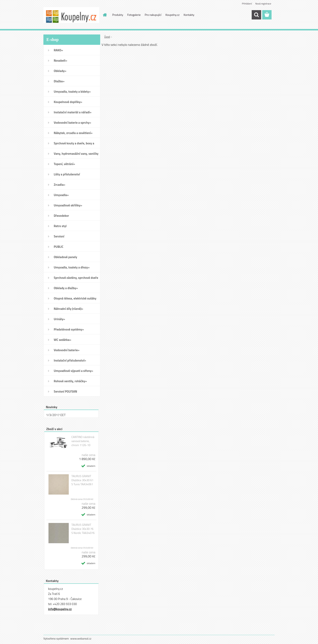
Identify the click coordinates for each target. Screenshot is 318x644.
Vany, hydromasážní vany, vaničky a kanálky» (76, 155)
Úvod (107, 37)
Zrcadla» (60, 185)
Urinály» (59, 319)
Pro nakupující (153, 15)
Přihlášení (247, 4)
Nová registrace (263, 4)
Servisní (59, 236)
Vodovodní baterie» (67, 350)
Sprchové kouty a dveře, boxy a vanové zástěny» (74, 145)
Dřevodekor (61, 216)
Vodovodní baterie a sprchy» (72, 123)
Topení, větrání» (64, 164)
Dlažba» (59, 81)
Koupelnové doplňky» (68, 102)
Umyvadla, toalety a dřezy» (72, 267)
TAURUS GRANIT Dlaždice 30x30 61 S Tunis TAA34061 (82, 480)
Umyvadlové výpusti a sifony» (73, 371)
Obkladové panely (65, 257)
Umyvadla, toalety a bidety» (72, 92)
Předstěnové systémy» (69, 329)
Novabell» (60, 61)
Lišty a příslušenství (67, 174)
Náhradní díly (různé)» (68, 309)
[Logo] (71, 15)
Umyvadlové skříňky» (68, 205)
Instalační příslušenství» (70, 360)
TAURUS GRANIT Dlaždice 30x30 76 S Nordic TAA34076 (83, 529)
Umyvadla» (61, 195)
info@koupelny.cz (60, 609)
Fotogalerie (134, 15)
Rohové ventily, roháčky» (70, 381)
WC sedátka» (62, 340)
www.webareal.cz (81, 638)
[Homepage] (105, 15)
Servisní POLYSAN (65, 391)
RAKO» (58, 50)
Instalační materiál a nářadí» (73, 112)
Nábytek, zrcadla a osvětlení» (73, 133)
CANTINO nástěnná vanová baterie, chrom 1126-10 (83, 441)
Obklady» (60, 71)
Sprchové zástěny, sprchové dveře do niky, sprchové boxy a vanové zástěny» (76, 279)
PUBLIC (59, 247)
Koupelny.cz (172, 15)
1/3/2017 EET (56, 415)
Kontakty (189, 15)
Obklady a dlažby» (66, 288)
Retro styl (60, 226)
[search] (256, 15)
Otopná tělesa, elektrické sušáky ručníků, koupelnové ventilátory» (76, 300)
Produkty (118, 15)
